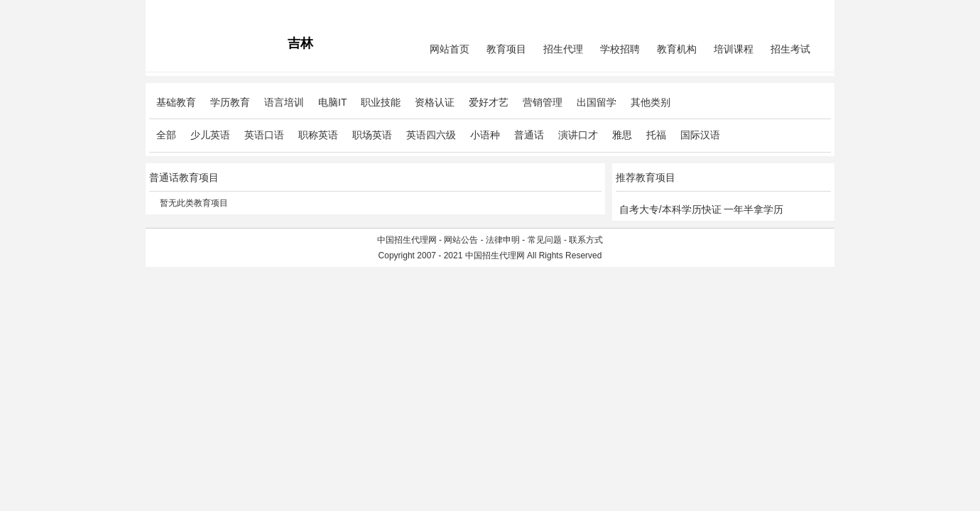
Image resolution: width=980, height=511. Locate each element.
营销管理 (543, 102)
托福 (656, 135)
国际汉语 (700, 135)
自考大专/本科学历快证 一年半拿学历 (702, 209)
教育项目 (506, 49)
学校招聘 (620, 49)
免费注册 (814, 11)
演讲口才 (578, 135)
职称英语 (318, 135)
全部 (166, 135)
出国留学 (597, 102)
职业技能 (381, 102)
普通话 (529, 135)
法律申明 (503, 240)
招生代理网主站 (179, 11)
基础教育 (176, 102)
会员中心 (778, 11)
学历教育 (230, 102)
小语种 (485, 135)
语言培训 (284, 102)
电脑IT (332, 102)
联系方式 (586, 240)
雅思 (622, 135)
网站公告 (461, 240)
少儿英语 (210, 135)
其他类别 (650, 102)
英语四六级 (431, 135)
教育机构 (677, 49)
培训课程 (734, 49)
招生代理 (563, 49)
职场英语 (372, 135)
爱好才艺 (489, 102)
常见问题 (545, 240)
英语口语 (264, 135)
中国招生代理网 (407, 240)
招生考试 (790, 49)
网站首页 (450, 49)
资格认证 (435, 102)
